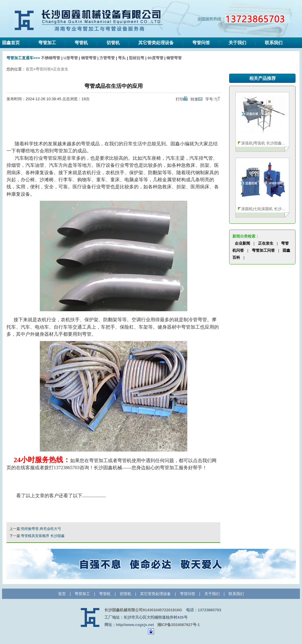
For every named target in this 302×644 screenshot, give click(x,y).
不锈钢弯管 (51, 58)
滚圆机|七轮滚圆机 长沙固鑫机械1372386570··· (264, 209)
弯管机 (81, 43)
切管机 (113, 43)
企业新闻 (242, 243)
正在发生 (61, 69)
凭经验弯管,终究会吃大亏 (41, 529)
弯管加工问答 (263, 250)
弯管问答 (201, 43)
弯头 (122, 58)
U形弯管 (70, 58)
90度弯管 (155, 58)
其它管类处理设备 (156, 43)
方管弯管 (107, 58)
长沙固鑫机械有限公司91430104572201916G (143, 610)
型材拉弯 (137, 58)
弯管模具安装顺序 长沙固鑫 (43, 536)
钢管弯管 (89, 58)
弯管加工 (47, 43)
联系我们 (274, 43)
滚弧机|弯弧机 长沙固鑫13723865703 (264, 143)
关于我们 (237, 43)
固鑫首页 (11, 43)
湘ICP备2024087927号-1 (179, 625)
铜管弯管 (174, 58)
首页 (29, 69)
